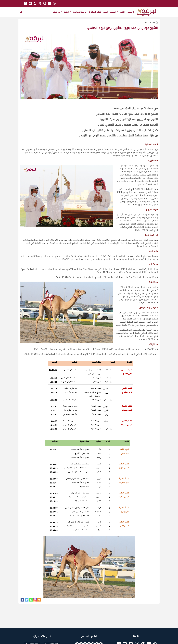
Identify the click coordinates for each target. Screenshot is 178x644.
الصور (105, 12)
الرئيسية (131, 12)
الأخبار (123, 12)
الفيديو (114, 12)
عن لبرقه (57, 12)
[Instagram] (35, 600)
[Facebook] (22, 600)
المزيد (67, 12)
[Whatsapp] (31, 600)
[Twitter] (27, 600)
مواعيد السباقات (80, 12)
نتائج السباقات (95, 12)
